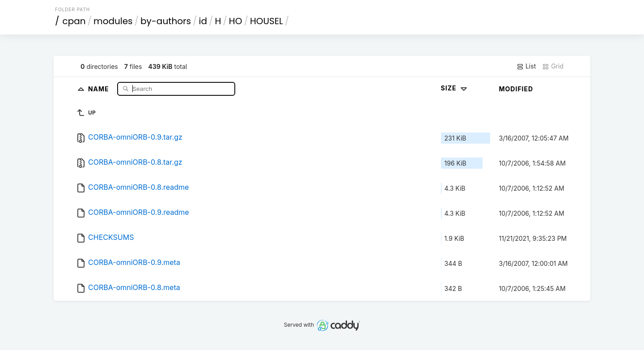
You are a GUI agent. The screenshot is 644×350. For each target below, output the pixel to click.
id (203, 21)
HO (236, 21)
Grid (553, 66)
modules (113, 21)
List (526, 66)
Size (455, 88)
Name (100, 88)
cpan (74, 21)
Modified (516, 89)
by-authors (166, 21)
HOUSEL (267, 21)
